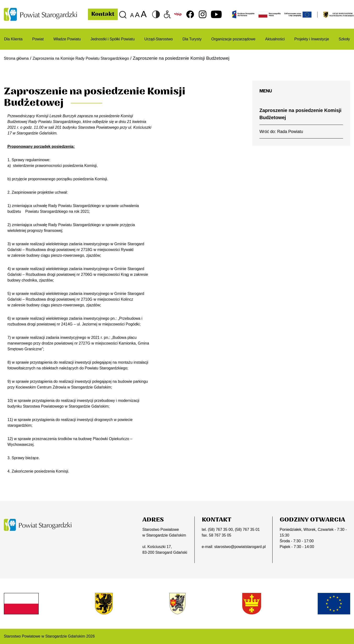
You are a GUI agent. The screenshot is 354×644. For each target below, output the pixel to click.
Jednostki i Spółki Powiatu (113, 39)
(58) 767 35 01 (247, 530)
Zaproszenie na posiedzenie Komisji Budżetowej (300, 114)
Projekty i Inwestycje (312, 39)
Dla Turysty (192, 39)
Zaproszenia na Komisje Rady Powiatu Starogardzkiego (92, 58)
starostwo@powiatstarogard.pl (240, 547)
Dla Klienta (13, 39)
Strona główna (18, 58)
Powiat (38, 39)
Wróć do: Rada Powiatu (281, 132)
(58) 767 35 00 (220, 530)
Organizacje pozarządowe (233, 39)
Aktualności (275, 39)
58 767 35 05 (220, 535)
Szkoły (344, 39)
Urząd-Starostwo (158, 39)
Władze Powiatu (67, 39)
